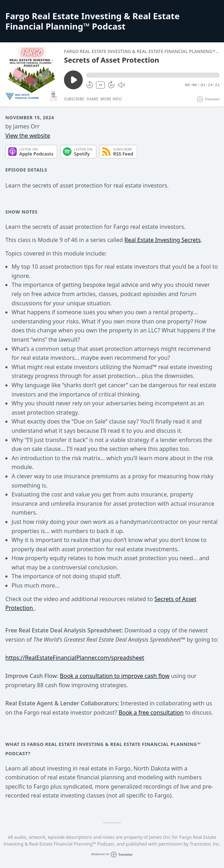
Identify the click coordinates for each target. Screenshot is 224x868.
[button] (153, 75)
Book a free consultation (151, 712)
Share (92, 99)
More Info (111, 99)
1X (101, 85)
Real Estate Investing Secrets (163, 240)
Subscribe (74, 99)
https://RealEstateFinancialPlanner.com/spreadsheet (75, 658)
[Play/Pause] (32, 74)
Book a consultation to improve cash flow (114, 676)
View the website (28, 136)
